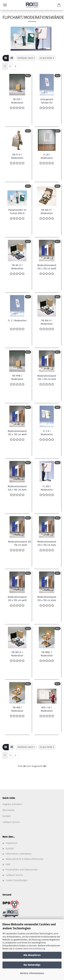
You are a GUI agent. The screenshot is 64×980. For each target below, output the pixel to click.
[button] (6, 58)
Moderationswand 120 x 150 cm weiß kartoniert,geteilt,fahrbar (20, 543)
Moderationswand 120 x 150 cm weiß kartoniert (47, 267)
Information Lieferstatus (19, 854)
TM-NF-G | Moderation (17, 267)
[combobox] (26, 58)
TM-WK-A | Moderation (47, 322)
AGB (8, 864)
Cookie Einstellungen (17, 880)
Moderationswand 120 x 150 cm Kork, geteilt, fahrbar (47, 598)
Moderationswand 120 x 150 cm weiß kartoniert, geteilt (17, 433)
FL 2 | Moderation (17, 321)
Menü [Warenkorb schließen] (5, 5)
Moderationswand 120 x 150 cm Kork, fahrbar (17, 488)
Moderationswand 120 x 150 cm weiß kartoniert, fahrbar (17, 598)
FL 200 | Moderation (47, 488)
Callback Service (11, 822)
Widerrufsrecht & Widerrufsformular (25, 859)
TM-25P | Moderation (17, 101)
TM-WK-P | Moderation (47, 211)
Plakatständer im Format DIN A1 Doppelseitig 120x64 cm (17, 211)
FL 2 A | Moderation (47, 433)
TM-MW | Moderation (17, 709)
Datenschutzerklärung (34, 949)
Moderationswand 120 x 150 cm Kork (47, 377)
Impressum (12, 843)
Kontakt (7, 816)
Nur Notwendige (32, 965)
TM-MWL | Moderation (47, 654)
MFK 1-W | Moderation (47, 709)
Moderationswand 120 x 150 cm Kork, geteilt (47, 543)
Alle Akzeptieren (32, 955)
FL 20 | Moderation (47, 156)
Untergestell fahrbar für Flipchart (47, 101)
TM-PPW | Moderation (17, 377)
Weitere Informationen (32, 973)
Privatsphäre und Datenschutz (22, 870)
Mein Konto (8, 810)
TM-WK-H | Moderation (17, 654)
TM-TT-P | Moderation (17, 156)
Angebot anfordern (12, 804)
